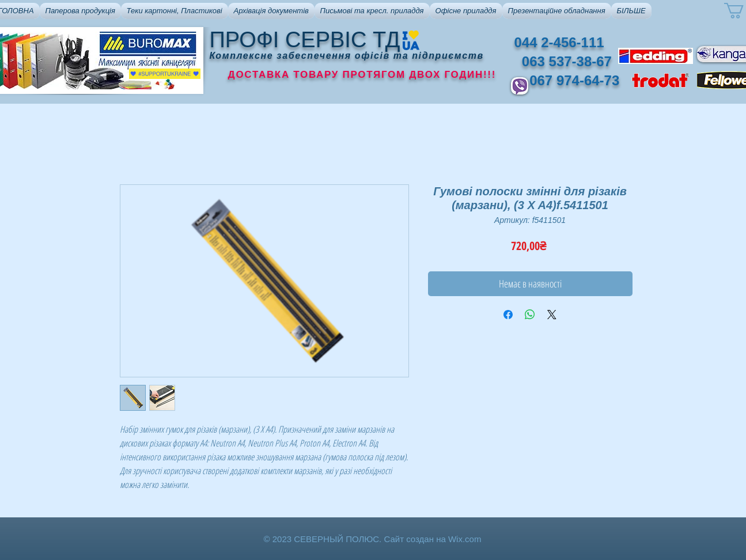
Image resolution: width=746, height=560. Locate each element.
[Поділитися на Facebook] (508, 315)
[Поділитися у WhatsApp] (530, 315)
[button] (80, 11)
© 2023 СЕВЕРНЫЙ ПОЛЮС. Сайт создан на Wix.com (373, 539)
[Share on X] (552, 315)
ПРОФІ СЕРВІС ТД (305, 40)
